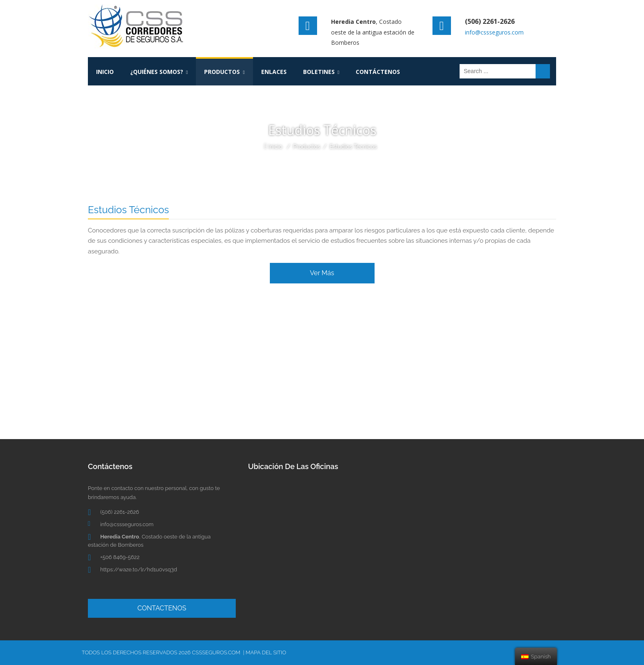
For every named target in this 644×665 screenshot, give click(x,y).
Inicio (275, 147)
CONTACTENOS (162, 608)
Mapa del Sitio (266, 652)
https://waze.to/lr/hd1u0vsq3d (139, 570)
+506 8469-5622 (120, 557)
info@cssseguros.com (494, 32)
